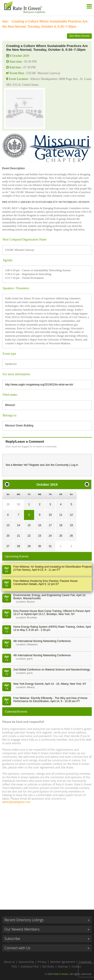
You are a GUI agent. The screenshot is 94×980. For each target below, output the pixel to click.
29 (8, 504)
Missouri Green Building (19, 426)
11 (61, 515)
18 (61, 525)
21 (19, 536)
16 (40, 525)
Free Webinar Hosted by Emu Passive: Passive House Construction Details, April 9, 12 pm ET (45, 583)
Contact (76, 967)
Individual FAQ (30, 967)
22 (29, 536)
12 (71, 515)
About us (9, 962)
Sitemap (63, 967)
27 (8, 546)
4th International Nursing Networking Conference (42, 641)
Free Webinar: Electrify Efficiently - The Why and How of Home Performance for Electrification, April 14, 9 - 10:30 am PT (50, 700)
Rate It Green (61, 974)
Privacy (42, 962)
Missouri (10, 405)
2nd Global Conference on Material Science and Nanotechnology (52, 670)
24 (50, 536)
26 (71, 536)
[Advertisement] (47, 855)
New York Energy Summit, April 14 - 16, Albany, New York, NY (50, 684)
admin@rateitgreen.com (16, 802)
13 (8, 525)
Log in (74, 465)
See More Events (79, 36)
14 (19, 525)
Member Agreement (63, 962)
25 (61, 536)
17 (50, 525)
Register (34, 465)
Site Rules (48, 967)
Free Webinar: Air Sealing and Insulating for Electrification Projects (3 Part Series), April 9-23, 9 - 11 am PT (52, 568)
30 (19, 504)
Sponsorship (26, 962)
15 (29, 525)
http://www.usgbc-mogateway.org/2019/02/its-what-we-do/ (39, 385)
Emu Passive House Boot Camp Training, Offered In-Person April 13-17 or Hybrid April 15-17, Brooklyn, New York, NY (52, 613)
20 (8, 536)
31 (50, 546)
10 (50, 515)
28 (19, 546)
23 (40, 536)
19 (71, 525)
